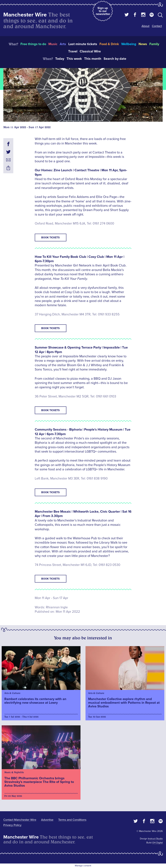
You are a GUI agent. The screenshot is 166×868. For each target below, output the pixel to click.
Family (154, 44)
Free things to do (33, 44)
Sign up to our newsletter (103, 11)
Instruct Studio (155, 839)
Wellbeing (129, 44)
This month (93, 59)
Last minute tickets (83, 44)
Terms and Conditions (72, 820)
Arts (63, 44)
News (143, 44)
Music (53, 44)
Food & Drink (109, 44)
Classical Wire (90, 51)
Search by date (115, 59)
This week (74, 59)
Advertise (47, 820)
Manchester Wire (25, 15)
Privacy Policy (12, 825)
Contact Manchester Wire (20, 820)
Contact (157, 26)
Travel (73, 51)
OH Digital (157, 843)
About (145, 26)
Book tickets (50, 238)
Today (60, 59)
